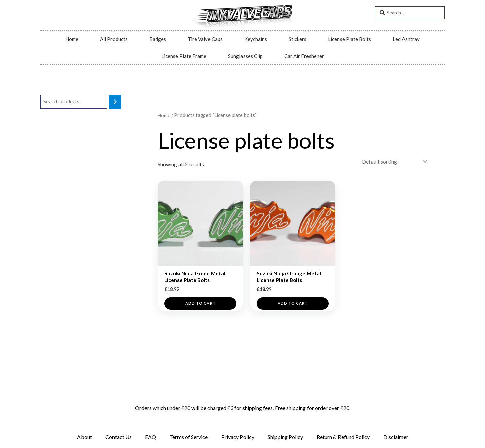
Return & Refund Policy (343, 437)
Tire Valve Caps (205, 39)
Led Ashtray (406, 39)
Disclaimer (396, 437)
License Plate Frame (184, 56)
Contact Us (119, 437)
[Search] (115, 102)
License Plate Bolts (350, 39)
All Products (114, 39)
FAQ (151, 437)
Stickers (298, 39)
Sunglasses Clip (245, 56)
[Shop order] (392, 162)
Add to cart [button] (200, 306)
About (85, 437)
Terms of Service (189, 437)
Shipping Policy (285, 437)
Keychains (256, 39)
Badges (158, 39)
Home (72, 39)
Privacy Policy (238, 437)
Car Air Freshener (304, 56)
